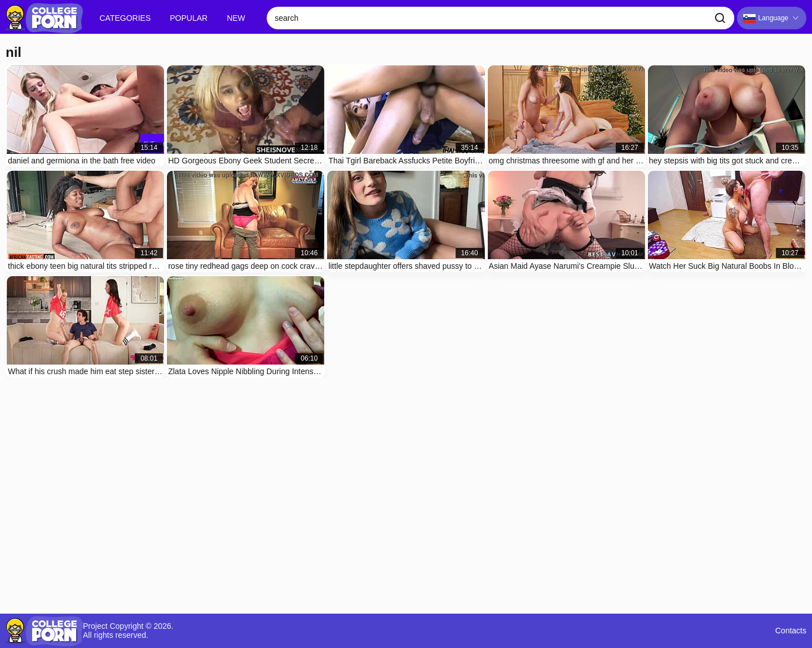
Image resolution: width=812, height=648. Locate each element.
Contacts (791, 631)
